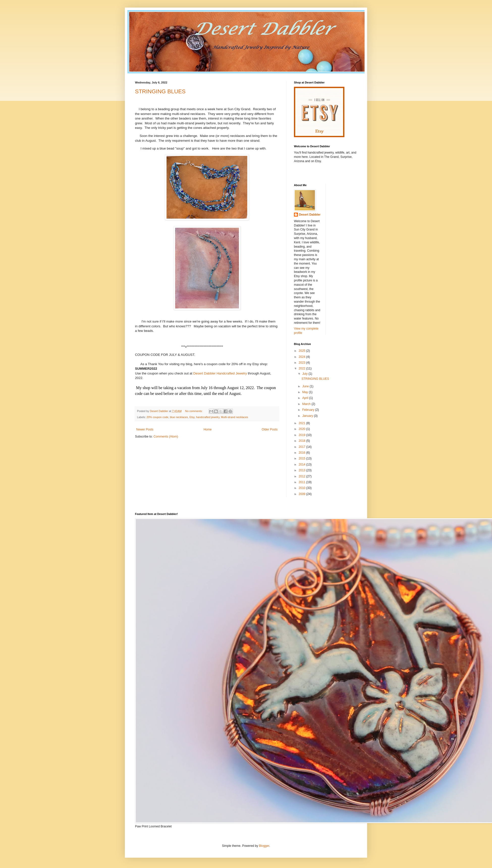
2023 (303, 363)
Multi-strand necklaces (235, 417)
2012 (303, 476)
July (305, 374)
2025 (303, 351)
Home (208, 429)
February (309, 410)
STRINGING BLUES (160, 91)
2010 (303, 488)
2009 (303, 494)
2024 (303, 357)
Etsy (192, 417)
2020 (303, 429)
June (306, 386)
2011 (303, 482)
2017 (303, 447)
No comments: (194, 411)
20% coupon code (157, 417)
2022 (303, 368)
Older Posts (270, 429)
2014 (303, 465)
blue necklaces (179, 417)
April (306, 398)
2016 (303, 453)
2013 (303, 470)
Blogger (264, 846)
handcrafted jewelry (208, 417)
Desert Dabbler (310, 215)
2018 (303, 441)
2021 (303, 423)
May (306, 392)
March (307, 404)
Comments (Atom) (166, 437)
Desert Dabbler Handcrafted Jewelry (220, 373)
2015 (303, 458)
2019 (303, 435)
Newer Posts (145, 429)
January (308, 416)
